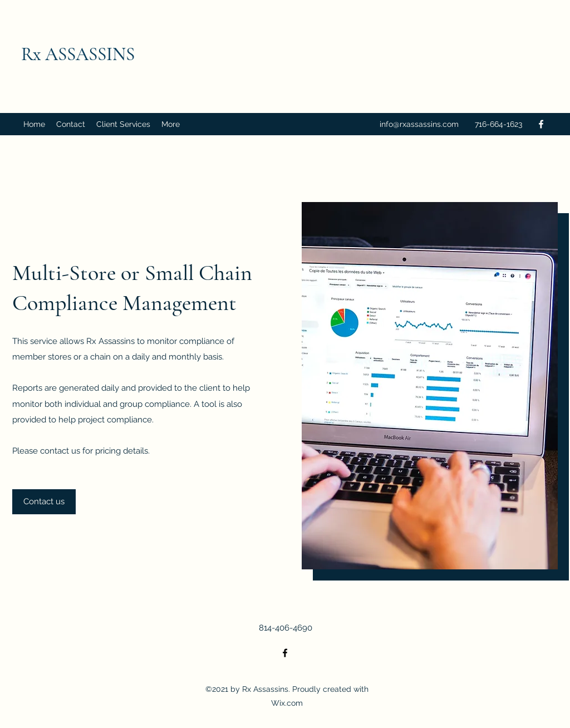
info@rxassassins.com (419, 124)
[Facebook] (541, 124)
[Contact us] (44, 502)
